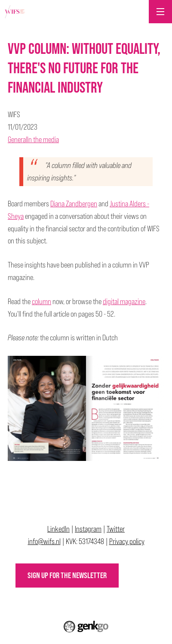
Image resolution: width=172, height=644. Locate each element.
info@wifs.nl (44, 541)
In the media (43, 139)
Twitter (116, 529)
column (41, 301)
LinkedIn (58, 529)
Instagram (88, 529)
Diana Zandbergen (74, 204)
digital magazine (124, 301)
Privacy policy (127, 541)
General (17, 139)
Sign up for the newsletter (67, 575)
